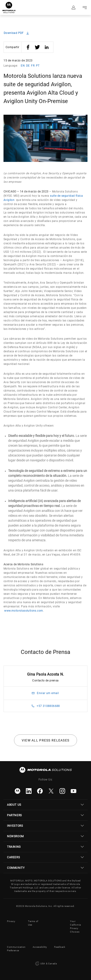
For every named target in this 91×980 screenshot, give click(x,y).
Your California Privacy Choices (75, 927)
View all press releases (46, 740)
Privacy (11, 921)
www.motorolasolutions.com (24, 611)
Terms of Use (33, 923)
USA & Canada (46, 964)
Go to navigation (85, 7)
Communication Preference (16, 949)
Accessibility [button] (40, 947)
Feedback (60, 947)
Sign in (73, 7)
